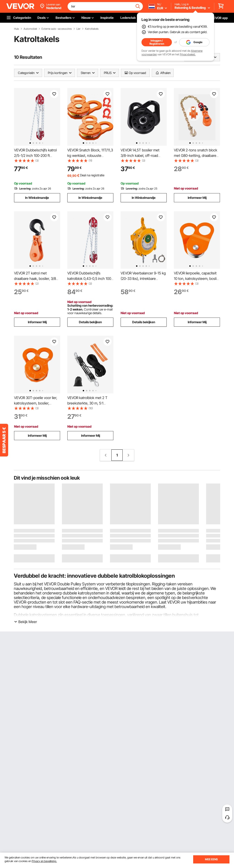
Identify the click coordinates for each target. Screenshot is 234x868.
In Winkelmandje (37, 198)
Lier (78, 29)
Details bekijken (90, 322)
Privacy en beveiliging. (44, 861)
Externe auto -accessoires (57, 29)
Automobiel (30, 29)
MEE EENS (211, 859)
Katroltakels (92, 29)
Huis (17, 29)
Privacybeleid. (188, 54)
